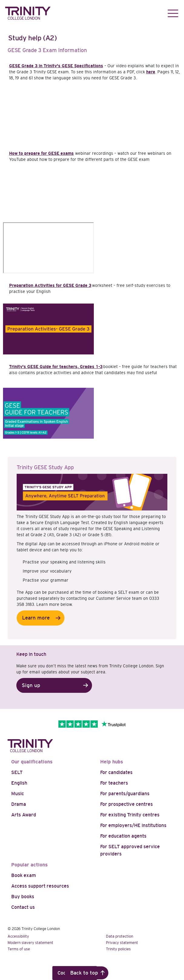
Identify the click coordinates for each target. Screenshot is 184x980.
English (19, 783)
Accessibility (18, 936)
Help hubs (112, 762)
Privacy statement (122, 943)
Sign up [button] (31, 685)
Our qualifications (32, 762)
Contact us (23, 907)
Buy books (23, 897)
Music (18, 794)
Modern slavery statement (30, 943)
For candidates (116, 772)
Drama (19, 804)
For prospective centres (126, 804)
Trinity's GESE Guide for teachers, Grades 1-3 (56, 367)
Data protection (120, 936)
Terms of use (19, 949)
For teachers (114, 783)
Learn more (36, 618)
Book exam (24, 875)
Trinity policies (118, 949)
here (151, 72)
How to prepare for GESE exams (41, 153)
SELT (17, 772)
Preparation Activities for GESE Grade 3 (50, 285)
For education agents (123, 836)
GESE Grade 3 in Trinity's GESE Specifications (56, 66)
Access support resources (40, 886)
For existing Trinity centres (130, 815)
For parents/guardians (125, 794)
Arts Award (24, 815)
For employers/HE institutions (133, 825)
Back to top (84, 973)
